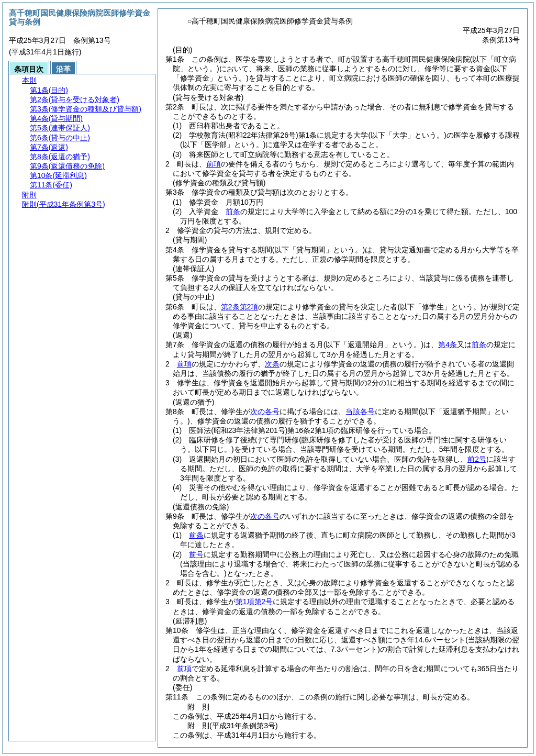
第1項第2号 (254, 602)
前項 (214, 164)
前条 (233, 212)
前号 (196, 554)
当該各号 (360, 412)
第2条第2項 (240, 307)
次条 (272, 364)
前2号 (477, 459)
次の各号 (265, 412)
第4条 (448, 344)
